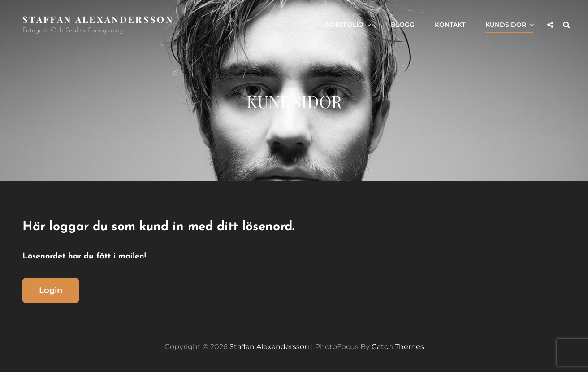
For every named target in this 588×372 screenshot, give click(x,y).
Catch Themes (398, 347)
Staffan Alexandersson (98, 19)
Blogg (403, 25)
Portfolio (349, 25)
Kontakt (450, 25)
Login (51, 290)
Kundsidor (510, 25)
